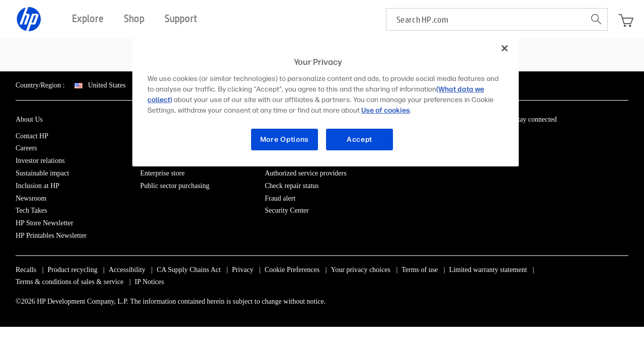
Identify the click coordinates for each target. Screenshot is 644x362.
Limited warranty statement (488, 270)
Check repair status (292, 186)
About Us (29, 119)
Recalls (26, 270)
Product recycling (73, 270)
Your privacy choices (361, 270)
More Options (285, 140)
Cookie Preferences (292, 270)
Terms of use (420, 270)
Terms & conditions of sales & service (69, 282)
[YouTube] (586, 138)
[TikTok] (603, 138)
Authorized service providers (306, 173)
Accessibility (127, 270)
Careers (26, 148)
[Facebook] (536, 138)
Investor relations (40, 161)
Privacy (243, 270)
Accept (359, 140)
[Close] (505, 48)
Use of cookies (386, 110)
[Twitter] (570, 138)
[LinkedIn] (519, 138)
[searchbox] (486, 19)
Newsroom (31, 198)
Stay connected (535, 119)
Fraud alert (280, 198)
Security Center (287, 210)
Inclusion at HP (37, 186)
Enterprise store (163, 173)
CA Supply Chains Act (188, 270)
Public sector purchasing (175, 186)
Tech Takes (31, 210)
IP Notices (149, 282)
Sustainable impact (42, 173)
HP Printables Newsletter (51, 236)
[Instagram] (552, 138)
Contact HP (32, 136)
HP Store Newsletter (45, 223)
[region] (326, 101)
